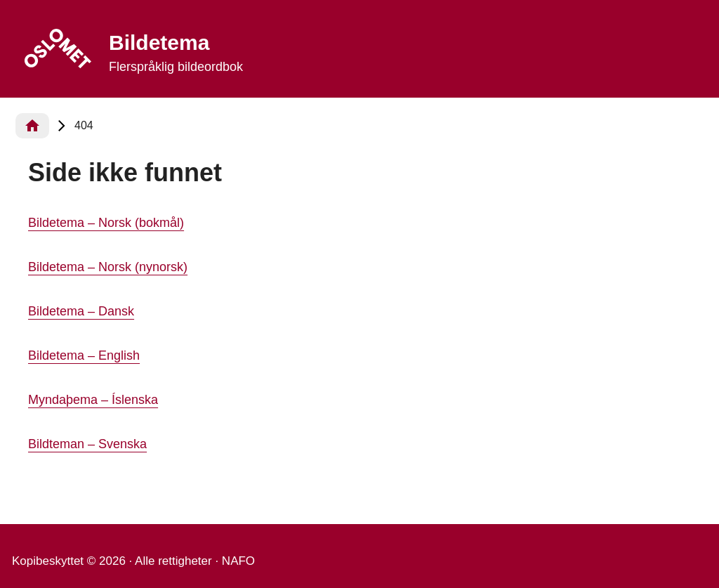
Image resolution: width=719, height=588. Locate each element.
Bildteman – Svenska (87, 444)
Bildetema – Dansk (81, 311)
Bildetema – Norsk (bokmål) (106, 223)
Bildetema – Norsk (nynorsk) (108, 267)
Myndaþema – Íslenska (93, 400)
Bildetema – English (84, 355)
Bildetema (159, 43)
